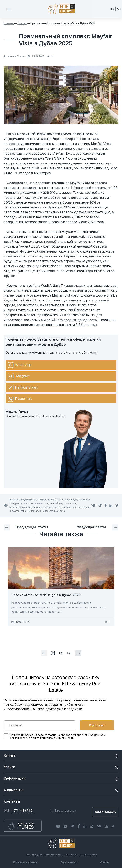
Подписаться (97, 725)
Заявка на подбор (105, 812)
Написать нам (23, 388)
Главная (9, 23)
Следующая (97, 527)
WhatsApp (19, 365)
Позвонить (20, 399)
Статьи (22, 23)
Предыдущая (26, 527)
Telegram (19, 376)
